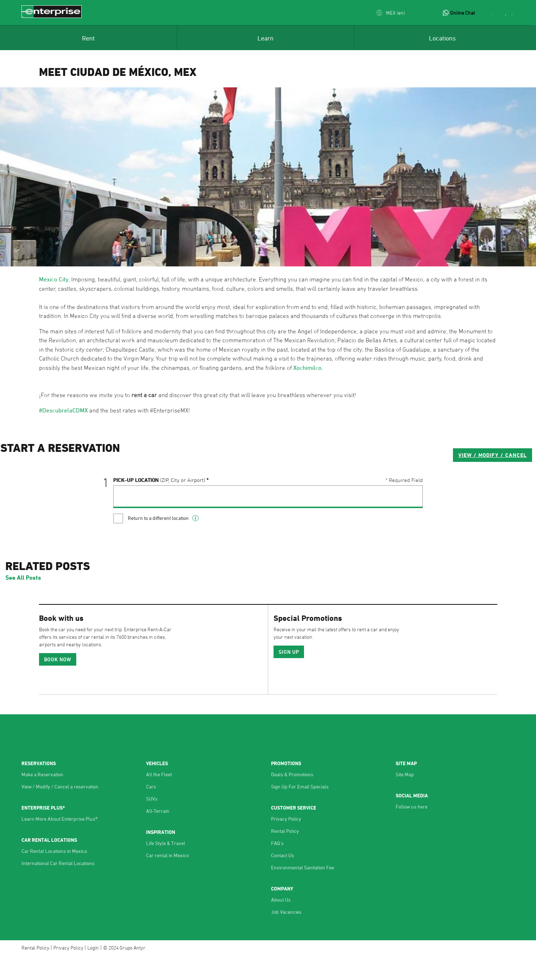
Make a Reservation (42, 798)
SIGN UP (289, 675)
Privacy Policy (286, 842)
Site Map (405, 798)
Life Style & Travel (166, 867)
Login (93, 971)
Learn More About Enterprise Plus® (59, 842)
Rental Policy (285, 855)
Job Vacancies (286, 935)
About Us (281, 923)
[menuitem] (88, 38)
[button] (391, 13)
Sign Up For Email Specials (300, 810)
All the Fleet (159, 798)
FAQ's (277, 867)
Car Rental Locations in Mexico (54, 875)
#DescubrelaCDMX (63, 410)
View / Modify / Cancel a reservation (60, 810)
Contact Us (283, 879)
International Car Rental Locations (58, 887)
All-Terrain (158, 834)
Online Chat (462, 13)
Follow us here (412, 830)
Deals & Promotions (292, 798)
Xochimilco (307, 368)
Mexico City (54, 279)
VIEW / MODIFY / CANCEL (380, 484)
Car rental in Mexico (167, 879)
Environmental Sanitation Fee (303, 891)
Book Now (58, 683)
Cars (151, 810)
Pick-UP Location (160, 509)
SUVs (152, 822)
